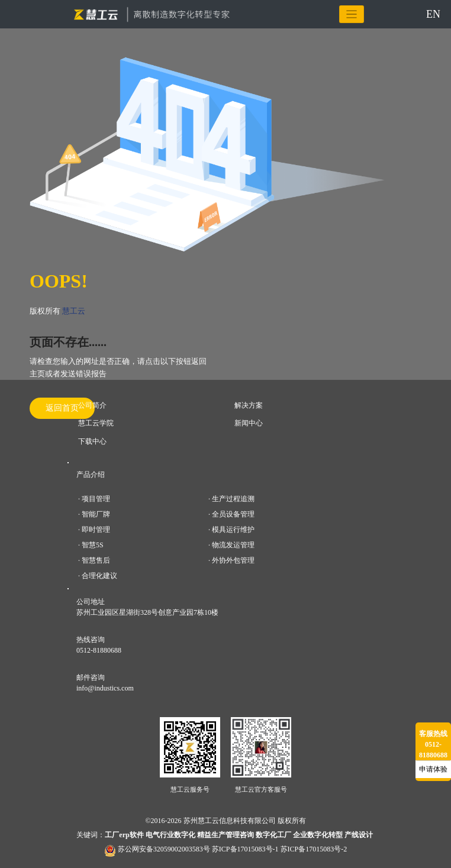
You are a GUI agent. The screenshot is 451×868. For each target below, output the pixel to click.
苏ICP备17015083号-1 (245, 849)
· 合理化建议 (98, 576)
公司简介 (92, 405)
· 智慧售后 (94, 560)
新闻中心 (249, 423)
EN (433, 14)
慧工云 (74, 311)
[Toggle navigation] (352, 14)
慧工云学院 (96, 423)
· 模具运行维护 (231, 530)
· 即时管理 (94, 530)
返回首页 (62, 408)
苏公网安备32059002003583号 (164, 849)
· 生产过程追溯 (231, 499)
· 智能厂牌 (94, 514)
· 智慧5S (91, 545)
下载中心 (92, 441)
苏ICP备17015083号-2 (314, 849)
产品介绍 (91, 475)
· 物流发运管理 (231, 545)
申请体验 (433, 769)
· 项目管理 (94, 499)
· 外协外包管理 (231, 560)
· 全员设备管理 (231, 514)
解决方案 (249, 405)
